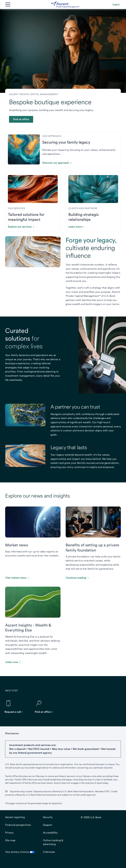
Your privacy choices (20, 852)
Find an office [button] (21, 119)
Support (48, 825)
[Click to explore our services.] (22, 227)
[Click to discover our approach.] (58, 163)
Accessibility (50, 833)
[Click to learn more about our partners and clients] (77, 227)
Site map (10, 840)
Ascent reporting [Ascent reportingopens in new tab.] (15, 817)
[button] (116, 4)
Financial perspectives (18, 825)
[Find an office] (45, 707)
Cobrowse (49, 852)
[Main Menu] (8, 4)
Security (48, 817)
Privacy (9, 833)
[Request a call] (15, 707)
